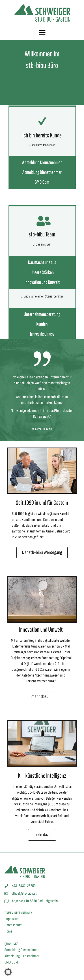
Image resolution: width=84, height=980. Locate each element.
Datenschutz (13, 925)
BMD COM (11, 962)
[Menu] (42, 33)
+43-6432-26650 (24, 886)
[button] (8, 972)
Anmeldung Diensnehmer (22, 950)
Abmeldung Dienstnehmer (22, 956)
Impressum (12, 919)
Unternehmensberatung (42, 337)
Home (8, 931)
